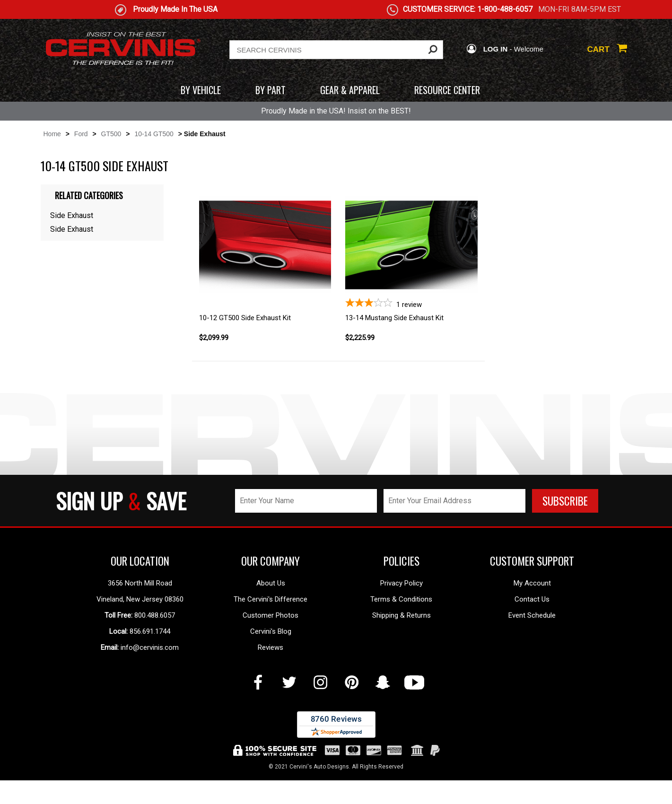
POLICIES (401, 561)
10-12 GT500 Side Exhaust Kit (245, 318)
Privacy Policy (401, 583)
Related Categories (89, 195)
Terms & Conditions (401, 599)
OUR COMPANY (271, 561)
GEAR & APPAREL (350, 90)
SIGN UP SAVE (121, 501)
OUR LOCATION (140, 561)
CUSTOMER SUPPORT (532, 561)
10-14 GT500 (154, 134)
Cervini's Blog (271, 631)
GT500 (111, 134)
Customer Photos (271, 615)
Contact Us (532, 599)
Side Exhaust (72, 215)
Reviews (271, 647)
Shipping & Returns (401, 615)
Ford (81, 134)
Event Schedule (532, 615)
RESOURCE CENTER (447, 90)
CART (607, 49)
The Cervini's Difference (271, 599)
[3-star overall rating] (411, 303)
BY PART (271, 90)
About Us (271, 583)
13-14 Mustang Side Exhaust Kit (394, 318)
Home (52, 134)
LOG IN (487, 49)
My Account (532, 583)
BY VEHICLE (201, 90)
